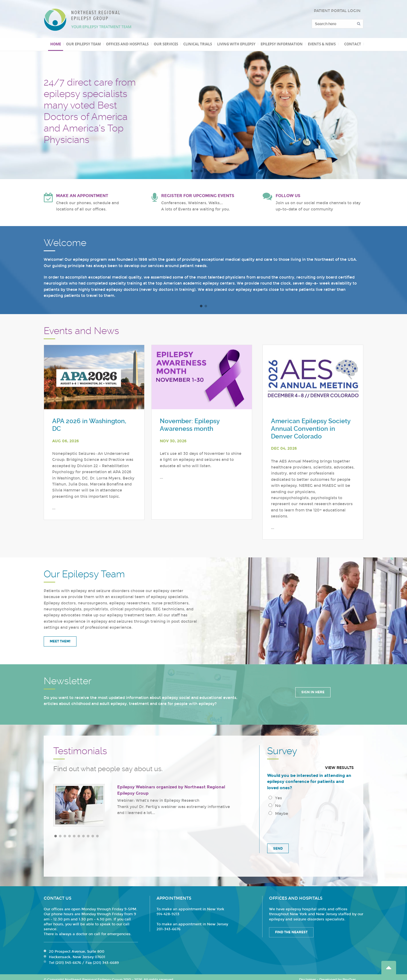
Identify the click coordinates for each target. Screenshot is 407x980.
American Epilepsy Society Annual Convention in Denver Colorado (311, 429)
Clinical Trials (198, 44)
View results (339, 768)
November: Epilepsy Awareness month (190, 425)
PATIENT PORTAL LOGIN (337, 11)
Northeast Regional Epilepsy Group (88, 20)
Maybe (278, 814)
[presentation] (309, 829)
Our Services (166, 44)
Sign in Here (313, 692)
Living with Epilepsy (236, 44)
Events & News (322, 44)
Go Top (389, 968)
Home (56, 44)
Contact (353, 44)
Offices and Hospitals (127, 44)
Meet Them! (60, 641)
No (275, 806)
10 (97, 836)
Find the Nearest (291, 932)
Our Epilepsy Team (83, 44)
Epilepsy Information (282, 44)
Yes (275, 798)
